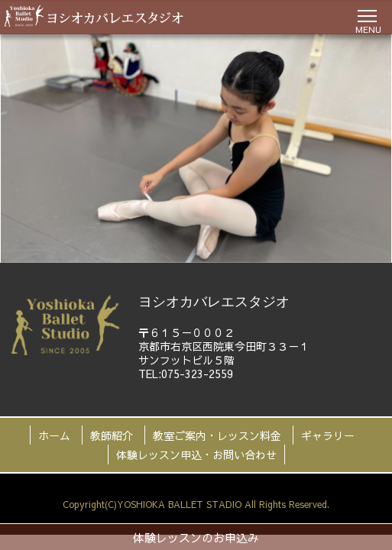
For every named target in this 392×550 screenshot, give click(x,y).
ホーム (54, 435)
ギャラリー (328, 435)
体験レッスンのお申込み (196, 537)
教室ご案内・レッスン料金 (217, 435)
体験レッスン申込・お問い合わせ (196, 455)
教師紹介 (112, 435)
